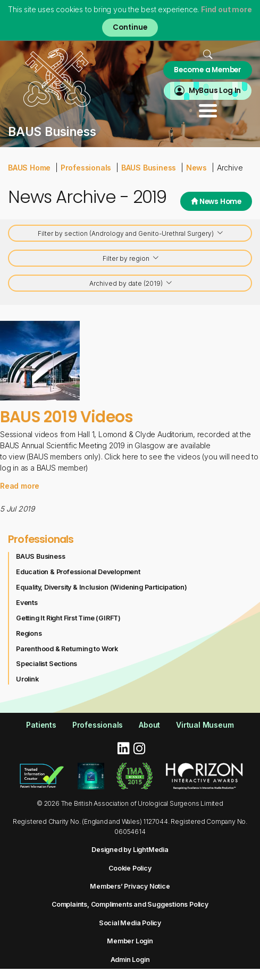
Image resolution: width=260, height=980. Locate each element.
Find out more (226, 9)
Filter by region (131, 259)
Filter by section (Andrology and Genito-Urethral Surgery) (131, 234)
